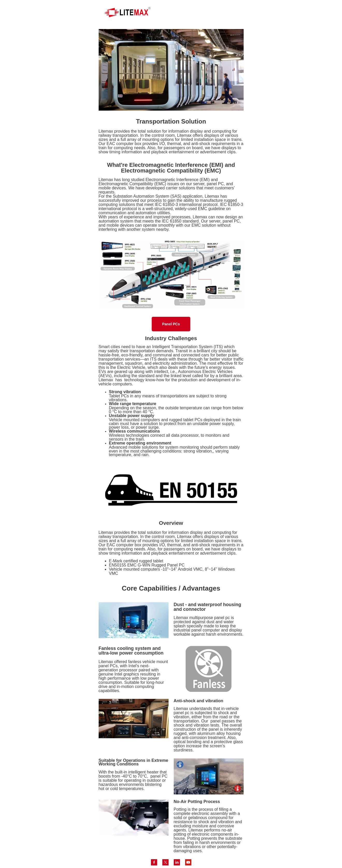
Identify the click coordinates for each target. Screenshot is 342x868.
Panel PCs (171, 324)
